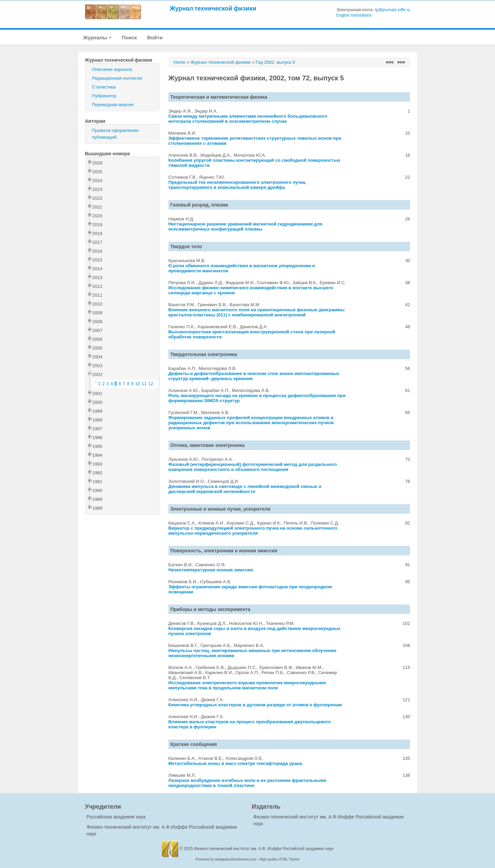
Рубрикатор (104, 96)
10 (138, 384)
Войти (155, 37)
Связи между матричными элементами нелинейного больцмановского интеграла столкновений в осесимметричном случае (248, 119)
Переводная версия (113, 105)
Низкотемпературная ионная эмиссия (211, 570)
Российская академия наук (116, 817)
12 (151, 384)
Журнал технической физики (213, 8)
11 (144, 384)
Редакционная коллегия (117, 78)
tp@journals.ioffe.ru (392, 10)
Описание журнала (112, 69)
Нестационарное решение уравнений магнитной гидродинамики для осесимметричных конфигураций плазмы (245, 226)
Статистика (104, 87)
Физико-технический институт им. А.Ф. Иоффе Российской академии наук (264, 849)
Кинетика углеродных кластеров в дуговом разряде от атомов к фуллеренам (255, 705)
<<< (390, 62)
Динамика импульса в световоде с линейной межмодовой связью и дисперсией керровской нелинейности (245, 489)
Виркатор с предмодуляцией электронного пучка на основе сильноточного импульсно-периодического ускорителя (253, 531)
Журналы (98, 37)
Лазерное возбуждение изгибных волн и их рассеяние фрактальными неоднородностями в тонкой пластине (248, 783)
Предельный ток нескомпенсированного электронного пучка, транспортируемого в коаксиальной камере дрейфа (238, 185)
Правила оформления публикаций (115, 134)
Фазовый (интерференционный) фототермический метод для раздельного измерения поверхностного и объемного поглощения (253, 467)
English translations (354, 15)
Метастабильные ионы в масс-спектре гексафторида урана (235, 763)
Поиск (129, 37)
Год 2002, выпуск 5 (275, 62)
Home (180, 62)
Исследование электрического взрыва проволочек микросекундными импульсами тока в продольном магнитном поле (247, 685)
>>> (401, 62)
